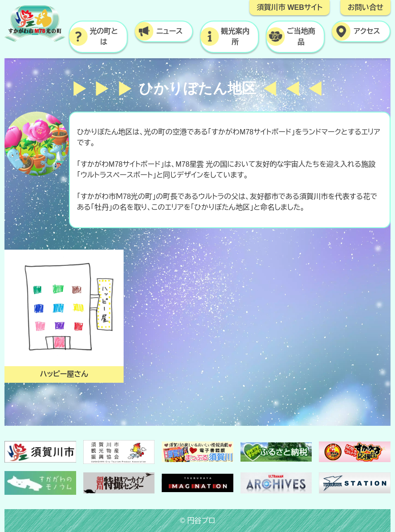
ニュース (170, 31)
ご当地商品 (301, 37)
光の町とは (104, 37)
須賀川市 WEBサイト (290, 7)
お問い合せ (365, 7)
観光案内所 (235, 37)
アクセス (367, 31)
